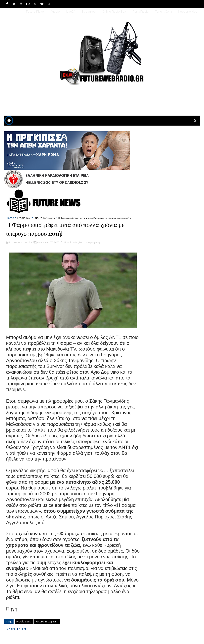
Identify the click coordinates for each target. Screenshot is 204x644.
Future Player (35, 12)
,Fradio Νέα (71, 243)
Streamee (89, 12)
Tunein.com (163, 12)
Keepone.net (187, 12)
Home (10, 218)
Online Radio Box (114, 12)
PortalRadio (140, 12)
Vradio (55, 12)
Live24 (71, 12)
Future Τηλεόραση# (47, 622)
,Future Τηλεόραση (89, 243)
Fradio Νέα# (24, 622)
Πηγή (12, 609)
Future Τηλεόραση (44, 218)
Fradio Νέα (24, 218)
